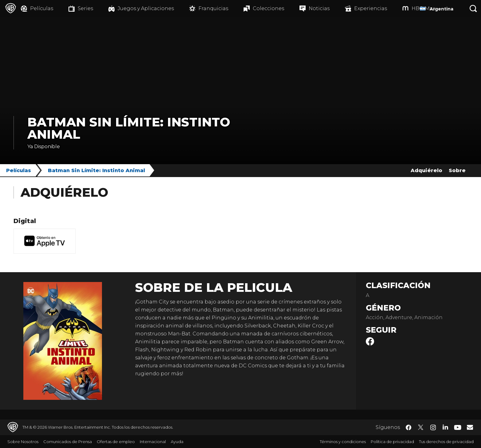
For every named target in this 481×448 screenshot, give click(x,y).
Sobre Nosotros (23, 442)
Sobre (457, 170)
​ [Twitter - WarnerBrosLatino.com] (421, 427)
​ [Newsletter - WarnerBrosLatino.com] (470, 427)
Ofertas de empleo (116, 442)
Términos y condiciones (343, 442)
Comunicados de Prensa (68, 442)
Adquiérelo (426, 170)
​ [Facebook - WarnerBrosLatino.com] (409, 427)
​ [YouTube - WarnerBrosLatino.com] (458, 427)
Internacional (153, 442)
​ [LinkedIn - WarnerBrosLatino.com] (445, 427)
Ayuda (177, 442)
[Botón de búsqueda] (473, 8)
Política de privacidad (392, 442)
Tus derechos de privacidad (446, 442)
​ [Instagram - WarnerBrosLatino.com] (433, 427)
